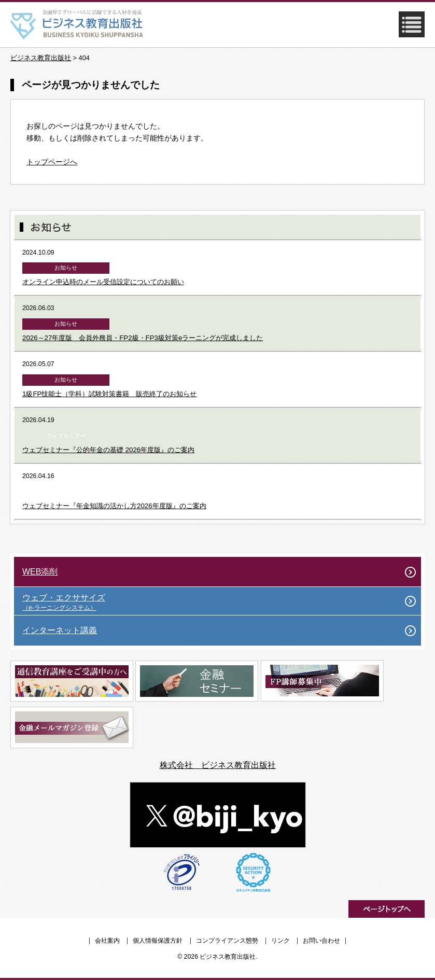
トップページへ (52, 162)
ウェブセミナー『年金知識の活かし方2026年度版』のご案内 (114, 506)
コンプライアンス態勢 (227, 941)
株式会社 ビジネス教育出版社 (218, 765)
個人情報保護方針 (158, 941)
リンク (280, 941)
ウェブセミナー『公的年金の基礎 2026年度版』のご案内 (108, 450)
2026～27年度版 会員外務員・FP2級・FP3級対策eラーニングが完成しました (143, 338)
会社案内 (107, 941)
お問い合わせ (321, 941)
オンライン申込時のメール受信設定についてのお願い (103, 282)
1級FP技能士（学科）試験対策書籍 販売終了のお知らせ (109, 394)
